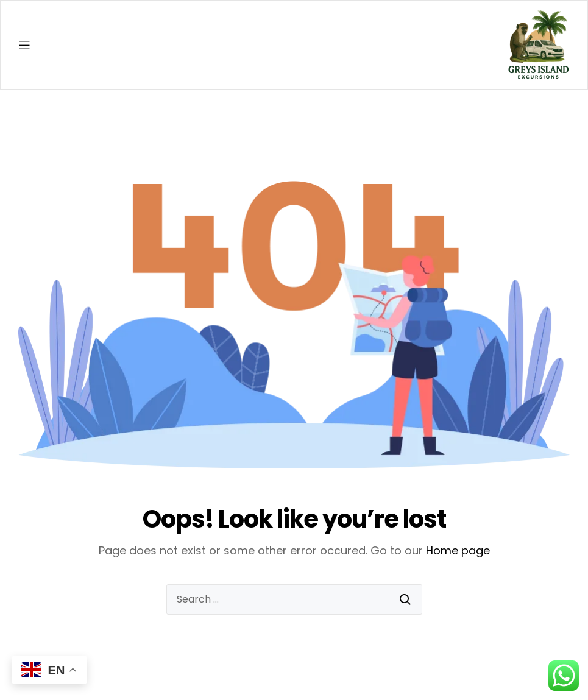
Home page (458, 550)
